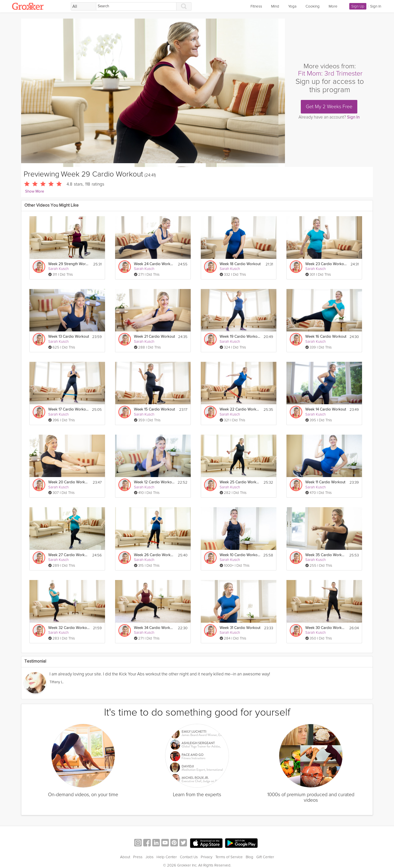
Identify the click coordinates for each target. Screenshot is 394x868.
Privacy (207, 857)
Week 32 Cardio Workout (69, 628)
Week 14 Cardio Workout (326, 409)
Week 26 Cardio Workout (154, 555)
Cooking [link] (313, 6)
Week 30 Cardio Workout (326, 628)
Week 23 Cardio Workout (326, 264)
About (125, 857)
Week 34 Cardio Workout (154, 628)
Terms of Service (229, 857)
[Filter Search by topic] (84, 7)
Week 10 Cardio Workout (240, 555)
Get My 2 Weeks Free (329, 107)
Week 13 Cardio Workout (69, 337)
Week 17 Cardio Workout (69, 409)
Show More (35, 191)
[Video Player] (153, 93)
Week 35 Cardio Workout (326, 555)
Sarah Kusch (58, 269)
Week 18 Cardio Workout (240, 264)
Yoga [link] (292, 6)
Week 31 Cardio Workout (240, 628)
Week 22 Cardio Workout (240, 409)
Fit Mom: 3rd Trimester (330, 73)
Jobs (150, 857)
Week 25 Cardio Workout (240, 482)
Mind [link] (275, 6)
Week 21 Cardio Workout (154, 337)
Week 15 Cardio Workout (154, 409)
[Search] (136, 6)
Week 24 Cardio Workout (154, 264)
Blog (250, 857)
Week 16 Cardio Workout (326, 337)
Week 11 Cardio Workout (325, 482)
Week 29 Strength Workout (69, 264)
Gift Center (265, 857)
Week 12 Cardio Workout (154, 482)
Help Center (167, 857)
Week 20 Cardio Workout (69, 482)
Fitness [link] (256, 6)
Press (138, 857)
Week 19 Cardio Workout (240, 337)
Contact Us (189, 857)
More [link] (333, 6)
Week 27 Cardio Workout (69, 555)
